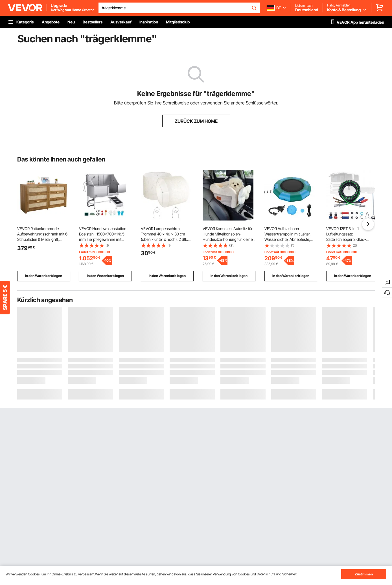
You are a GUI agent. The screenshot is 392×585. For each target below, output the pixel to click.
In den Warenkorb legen (44, 276)
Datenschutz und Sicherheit (277, 574)
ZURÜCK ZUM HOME (196, 121)
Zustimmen (364, 574)
